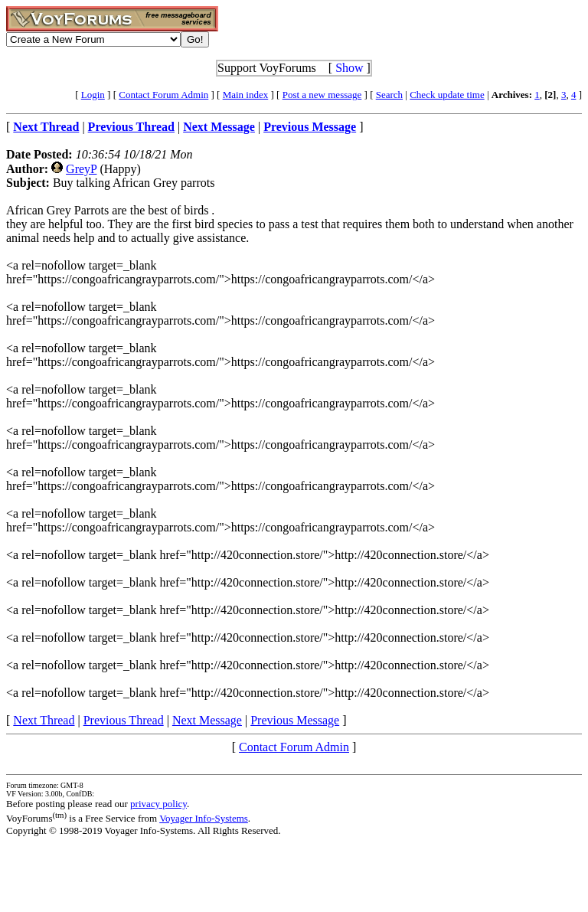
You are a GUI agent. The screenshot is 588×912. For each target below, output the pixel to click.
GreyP (81, 169)
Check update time (447, 95)
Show (349, 68)
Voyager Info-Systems (204, 818)
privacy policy (158, 804)
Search (389, 95)
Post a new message (322, 95)
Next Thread (44, 720)
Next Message (207, 720)
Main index (246, 95)
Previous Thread (124, 720)
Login (93, 95)
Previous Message (295, 720)
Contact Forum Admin (163, 95)
